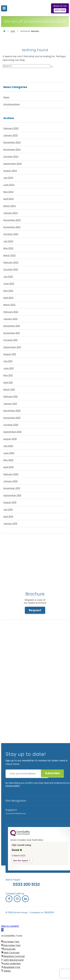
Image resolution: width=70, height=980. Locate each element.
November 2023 (12, 227)
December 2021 (12, 326)
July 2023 (8, 241)
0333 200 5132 (26, 884)
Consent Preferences (16, 813)
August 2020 (10, 439)
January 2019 (10, 523)
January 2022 (10, 319)
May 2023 (8, 248)
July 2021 (8, 361)
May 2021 (8, 375)
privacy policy (13, 786)
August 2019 (10, 502)
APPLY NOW (60, 10)
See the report (20, 860)
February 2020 (11, 474)
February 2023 (11, 262)
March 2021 (9, 389)
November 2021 (12, 333)
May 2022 (8, 291)
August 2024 (10, 171)
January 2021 (10, 404)
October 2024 (11, 156)
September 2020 (12, 432)
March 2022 (9, 305)
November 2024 (12, 149)
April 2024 (9, 199)
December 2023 (12, 220)
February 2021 (11, 396)
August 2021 (10, 354)
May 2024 (8, 192)
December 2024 (12, 142)
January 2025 (11, 135)
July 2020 (8, 446)
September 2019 (12, 495)
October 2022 (11, 269)
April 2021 (8, 382)
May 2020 (8, 460)
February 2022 (11, 312)
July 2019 (8, 509)
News (6, 97)
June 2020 (9, 453)
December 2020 (12, 411)
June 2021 (9, 368)
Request (35, 610)
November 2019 (12, 488)
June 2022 (9, 284)
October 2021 (10, 340)
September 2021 (12, 347)
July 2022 (8, 277)
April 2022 (8, 298)
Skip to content (10, 926)
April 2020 (8, 467)
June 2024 (9, 185)
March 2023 (9, 255)
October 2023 (11, 234)
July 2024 (8, 178)
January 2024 (11, 213)
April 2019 (8, 516)
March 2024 (10, 206)
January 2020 (10, 481)
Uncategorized (12, 104)
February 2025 (11, 128)
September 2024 (13, 164)
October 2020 (11, 425)
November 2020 (12, 418)
